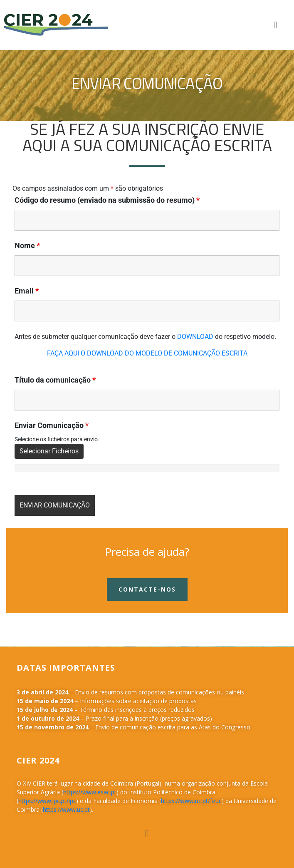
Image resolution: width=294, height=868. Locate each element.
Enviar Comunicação (52, 425)
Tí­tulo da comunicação (55, 380)
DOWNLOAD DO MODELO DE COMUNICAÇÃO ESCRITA (167, 353)
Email (27, 291)
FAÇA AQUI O (67, 353)
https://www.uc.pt (66, 810)
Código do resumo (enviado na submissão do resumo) (107, 200)
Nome (27, 246)
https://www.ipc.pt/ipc (47, 801)
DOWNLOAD (195, 337)
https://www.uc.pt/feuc (191, 801)
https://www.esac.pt (90, 792)
